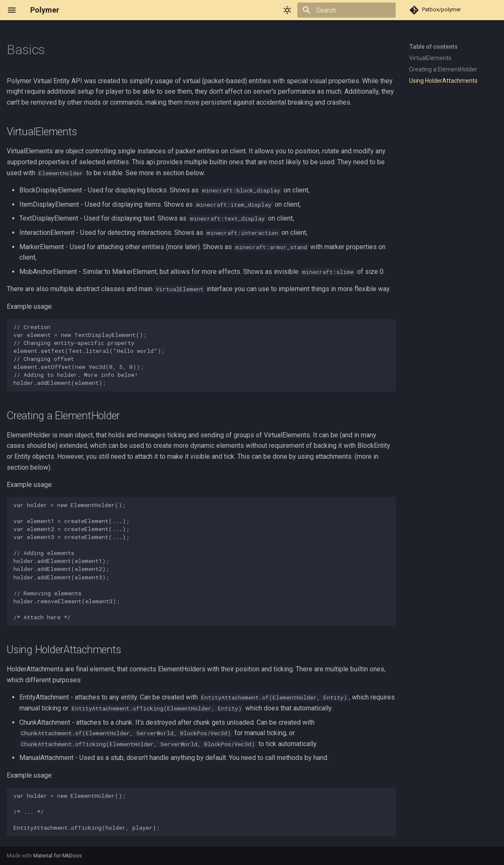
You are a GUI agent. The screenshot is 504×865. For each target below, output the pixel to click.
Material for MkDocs (58, 856)
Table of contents (433, 47)
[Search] (346, 10)
